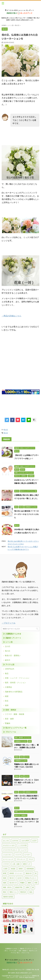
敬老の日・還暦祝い (13, 656)
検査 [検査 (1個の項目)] (5, 878)
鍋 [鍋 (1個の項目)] (33, 887)
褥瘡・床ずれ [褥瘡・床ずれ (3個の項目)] (7, 887)
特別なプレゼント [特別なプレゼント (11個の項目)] (31, 878)
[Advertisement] (20, 366)
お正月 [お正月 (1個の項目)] (34, 841)
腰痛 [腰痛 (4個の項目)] (29, 883)
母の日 (6, 430)
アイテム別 (10, 665)
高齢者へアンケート (13, 638)
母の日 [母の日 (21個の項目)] (12, 878)
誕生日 (8, 660)
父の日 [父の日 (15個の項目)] (20, 878)
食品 (7, 673)
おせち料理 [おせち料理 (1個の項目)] (25, 841)
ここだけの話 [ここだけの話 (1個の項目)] (22, 845)
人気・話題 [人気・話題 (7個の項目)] (16, 864)
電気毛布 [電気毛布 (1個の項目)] (23, 892)
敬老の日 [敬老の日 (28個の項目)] (29, 873)
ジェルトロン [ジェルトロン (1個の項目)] (7, 855)
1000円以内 (10, 669)
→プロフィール (9, 623)
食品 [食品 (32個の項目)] (31, 892)
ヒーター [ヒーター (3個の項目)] (27, 855)
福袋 (7, 705)
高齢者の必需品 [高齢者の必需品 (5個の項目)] (8, 897)
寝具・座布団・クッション (15, 683)
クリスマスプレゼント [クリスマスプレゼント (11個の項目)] (10, 850)
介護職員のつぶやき (13, 634)
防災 (7, 701)
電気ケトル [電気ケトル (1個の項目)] (13, 892)
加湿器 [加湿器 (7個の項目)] (13, 869)
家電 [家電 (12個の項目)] (5, 873)
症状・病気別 (11, 710)
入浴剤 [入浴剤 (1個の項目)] (5, 869)
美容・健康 (9, 719)
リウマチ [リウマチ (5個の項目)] (6, 864)
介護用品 (8, 687)
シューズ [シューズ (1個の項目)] (24, 850)
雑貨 (7, 696)
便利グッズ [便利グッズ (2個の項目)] (27, 864)
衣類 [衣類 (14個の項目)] (36, 883)
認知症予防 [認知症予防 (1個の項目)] (19, 887)
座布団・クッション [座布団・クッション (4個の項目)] (16, 873)
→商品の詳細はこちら (11, 316)
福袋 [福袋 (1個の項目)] (5, 883)
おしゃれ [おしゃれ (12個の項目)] (6, 841)
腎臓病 (8, 723)
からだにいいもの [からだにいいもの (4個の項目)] (9, 845)
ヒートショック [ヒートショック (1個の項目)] (8, 859)
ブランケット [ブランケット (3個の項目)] (21, 859)
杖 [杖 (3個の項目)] (36, 873)
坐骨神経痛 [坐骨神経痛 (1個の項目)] (30, 869)
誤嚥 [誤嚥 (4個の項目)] (27, 887)
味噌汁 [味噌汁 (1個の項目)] (21, 869)
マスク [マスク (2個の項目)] (31, 859)
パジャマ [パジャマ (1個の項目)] (18, 855)
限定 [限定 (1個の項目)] (5, 892)
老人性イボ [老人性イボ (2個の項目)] (13, 883)
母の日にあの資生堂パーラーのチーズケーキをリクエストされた (26, 514)
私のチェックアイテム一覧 (16, 728)
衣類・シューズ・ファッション (17, 678)
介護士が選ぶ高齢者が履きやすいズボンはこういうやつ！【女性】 (26, 822)
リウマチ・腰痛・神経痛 (15, 714)
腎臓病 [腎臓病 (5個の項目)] (22, 883)
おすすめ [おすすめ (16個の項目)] (15, 841)
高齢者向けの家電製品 (14, 692)
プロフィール (11, 732)
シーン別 (9, 642)
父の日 (8, 646)
